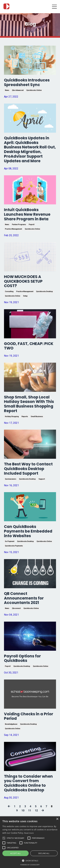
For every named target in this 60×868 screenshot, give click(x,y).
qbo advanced (18, 90)
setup (25, 296)
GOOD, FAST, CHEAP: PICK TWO (29, 346)
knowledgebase (11, 724)
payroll (32, 225)
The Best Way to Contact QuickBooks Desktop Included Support (28, 469)
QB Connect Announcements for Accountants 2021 (24, 598)
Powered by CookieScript (30, 865)
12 (36, 810)
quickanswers (11, 479)
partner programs (19, 225)
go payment (10, 541)
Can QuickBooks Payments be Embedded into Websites (28, 531)
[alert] (30, 842)
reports (25, 417)
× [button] (57, 819)
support (42, 479)
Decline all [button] (44, 853)
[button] (30, 861)
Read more (29, 833)
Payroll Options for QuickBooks (22, 659)
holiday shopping (12, 417)
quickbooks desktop (44, 291)
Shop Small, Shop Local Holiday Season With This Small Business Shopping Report (29, 404)
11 (30, 810)
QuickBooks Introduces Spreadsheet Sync (27, 83)
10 (23, 810)
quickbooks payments (14, 546)
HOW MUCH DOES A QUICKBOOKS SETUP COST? (23, 281)
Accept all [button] (16, 853)
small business (37, 417)
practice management (13, 229)
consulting (9, 291)
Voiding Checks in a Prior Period (29, 716)
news (7, 90)
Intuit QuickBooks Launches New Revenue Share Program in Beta (27, 214)
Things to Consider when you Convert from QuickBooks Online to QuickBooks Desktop (28, 783)
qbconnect (16, 608)
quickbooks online (34, 90)
